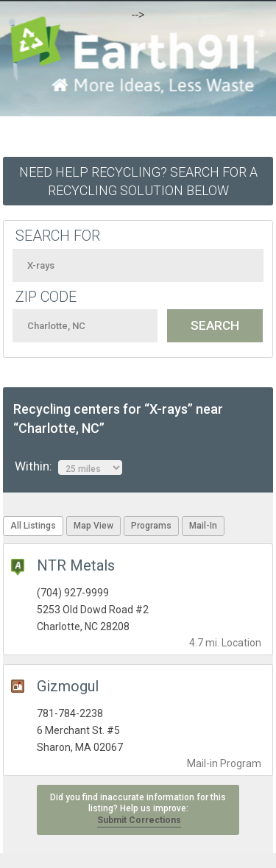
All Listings (33, 526)
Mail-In (203, 526)
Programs (151, 526)
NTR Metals (76, 565)
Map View (93, 526)
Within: (68, 467)
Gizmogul (68, 686)
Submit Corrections (139, 820)
